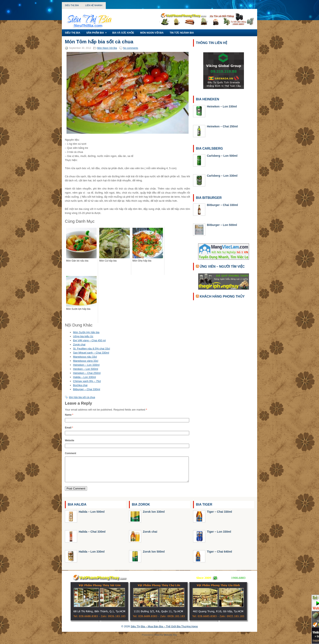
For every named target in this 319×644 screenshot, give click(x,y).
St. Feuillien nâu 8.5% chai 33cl (91, 349)
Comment (70, 453)
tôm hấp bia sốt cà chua (82, 397)
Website (70, 440)
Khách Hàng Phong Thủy (222, 296)
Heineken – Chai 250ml (87, 373)
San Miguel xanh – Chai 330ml (91, 353)
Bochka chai (80, 385)
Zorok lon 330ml (154, 517)
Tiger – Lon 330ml (219, 537)
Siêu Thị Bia (72, 5)
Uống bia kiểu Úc (83, 336)
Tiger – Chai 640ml (219, 556)
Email (69, 428)
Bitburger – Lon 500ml (222, 225)
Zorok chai (79, 344)
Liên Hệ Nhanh (94, 5)
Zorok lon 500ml (154, 556)
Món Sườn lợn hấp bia (86, 332)
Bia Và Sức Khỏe (123, 33)
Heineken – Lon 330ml (86, 365)
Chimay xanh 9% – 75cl (87, 381)
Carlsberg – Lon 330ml (222, 176)
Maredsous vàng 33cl (86, 361)
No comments (131, 48)
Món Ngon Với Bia (152, 33)
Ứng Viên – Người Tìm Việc (222, 267)
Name (69, 415)
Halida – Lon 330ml (84, 377)
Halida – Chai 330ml (92, 537)
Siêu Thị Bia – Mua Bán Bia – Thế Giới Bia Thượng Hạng (164, 631)
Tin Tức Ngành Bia (182, 33)
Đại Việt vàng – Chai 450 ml (89, 340)
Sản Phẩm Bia (98, 32)
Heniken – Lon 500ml (86, 369)
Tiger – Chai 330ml (219, 517)
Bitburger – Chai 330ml (87, 389)
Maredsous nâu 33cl (85, 357)
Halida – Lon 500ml (92, 517)
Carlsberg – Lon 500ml (222, 156)
